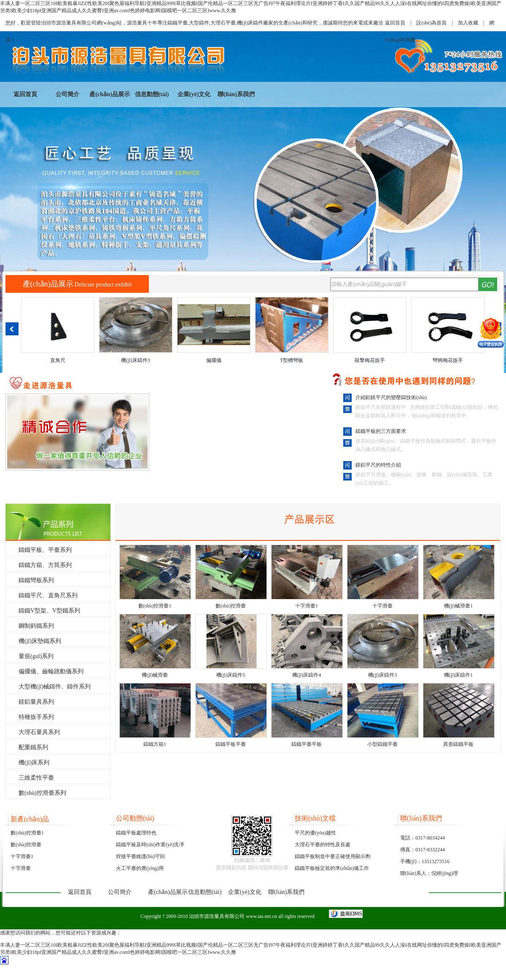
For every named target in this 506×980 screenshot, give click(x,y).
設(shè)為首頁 (431, 23)
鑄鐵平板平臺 (231, 744)
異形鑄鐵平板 (458, 744)
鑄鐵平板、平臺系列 (45, 550)
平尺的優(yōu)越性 (315, 833)
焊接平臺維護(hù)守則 (140, 856)
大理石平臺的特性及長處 (323, 845)
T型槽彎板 (292, 360)
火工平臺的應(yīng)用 (140, 868)
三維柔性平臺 (36, 778)
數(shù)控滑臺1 (155, 606)
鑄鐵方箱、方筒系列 (45, 565)
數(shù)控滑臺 (231, 606)
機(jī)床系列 (34, 763)
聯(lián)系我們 (236, 94)
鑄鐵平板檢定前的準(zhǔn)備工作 (332, 868)
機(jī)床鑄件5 (231, 675)
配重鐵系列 (33, 747)
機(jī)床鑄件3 (136, 360)
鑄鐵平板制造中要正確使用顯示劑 (333, 856)
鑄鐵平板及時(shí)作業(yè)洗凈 (150, 845)
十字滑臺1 (307, 606)
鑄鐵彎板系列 (36, 580)
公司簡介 (67, 94)
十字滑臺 (382, 606)
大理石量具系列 (39, 732)
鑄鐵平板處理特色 (136, 833)
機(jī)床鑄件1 (459, 675)
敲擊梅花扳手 (370, 360)
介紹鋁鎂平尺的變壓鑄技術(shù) (391, 397)
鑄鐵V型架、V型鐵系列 (49, 611)
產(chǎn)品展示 (109, 94)
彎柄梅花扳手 (448, 360)
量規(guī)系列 (36, 656)
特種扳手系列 (36, 717)
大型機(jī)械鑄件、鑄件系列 (55, 687)
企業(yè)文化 (194, 94)
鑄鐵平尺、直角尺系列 (48, 595)
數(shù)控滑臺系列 (42, 793)
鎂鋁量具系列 (36, 702)
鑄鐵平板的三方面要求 (381, 431)
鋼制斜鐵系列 (36, 626)
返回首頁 (395, 23)
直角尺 (58, 360)
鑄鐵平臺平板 (307, 744)
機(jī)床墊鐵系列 (40, 641)
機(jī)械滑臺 (155, 675)
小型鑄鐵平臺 (382, 744)
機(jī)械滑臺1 (459, 606)
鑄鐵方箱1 (155, 744)
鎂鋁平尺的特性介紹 (378, 465)
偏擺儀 (214, 360)
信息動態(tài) (152, 94)
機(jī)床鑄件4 (307, 675)
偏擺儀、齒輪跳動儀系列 (51, 671)
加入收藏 (468, 23)
